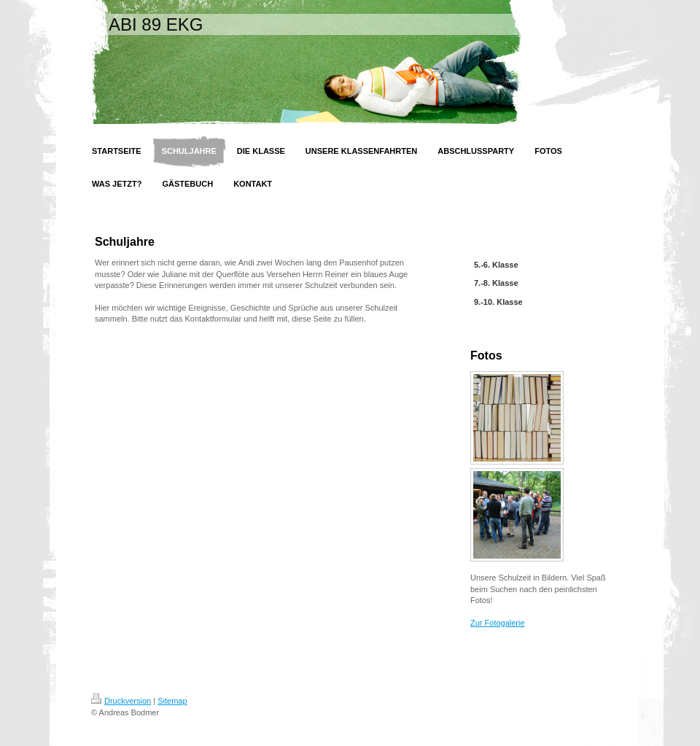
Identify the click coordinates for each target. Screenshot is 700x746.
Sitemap (172, 701)
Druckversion (121, 701)
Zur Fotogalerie (498, 623)
